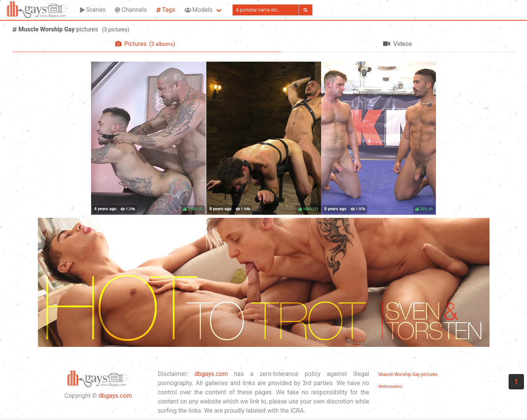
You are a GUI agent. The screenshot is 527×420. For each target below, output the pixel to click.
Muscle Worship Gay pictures (408, 374)
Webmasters (391, 386)
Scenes (93, 10)
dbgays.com (115, 396)
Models (198, 10)
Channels (131, 10)
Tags (166, 10)
